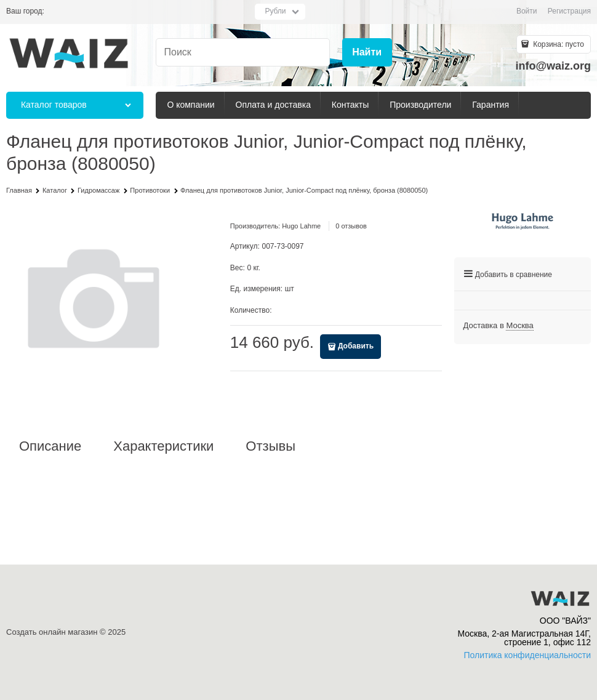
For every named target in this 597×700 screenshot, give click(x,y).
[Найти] (367, 53)
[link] (519, 326)
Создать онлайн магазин (52, 632)
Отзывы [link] (270, 446)
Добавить (356, 346)
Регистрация (569, 11)
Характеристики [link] (163, 446)
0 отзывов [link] (351, 226)
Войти (527, 11)
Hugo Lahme (301, 226)
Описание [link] (50, 446)
